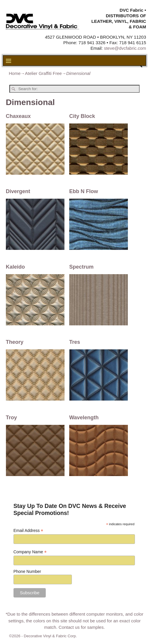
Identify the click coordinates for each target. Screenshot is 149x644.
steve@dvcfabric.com (125, 48)
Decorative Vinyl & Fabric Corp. (50, 636)
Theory (15, 342)
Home (15, 73)
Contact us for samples (81, 627)
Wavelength (84, 418)
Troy (11, 418)
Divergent (18, 191)
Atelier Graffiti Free (43, 73)
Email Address (28, 531)
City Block (82, 116)
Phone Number (27, 571)
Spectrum (81, 267)
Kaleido (15, 267)
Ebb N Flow (84, 191)
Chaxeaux (18, 116)
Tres (75, 342)
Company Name (30, 552)
